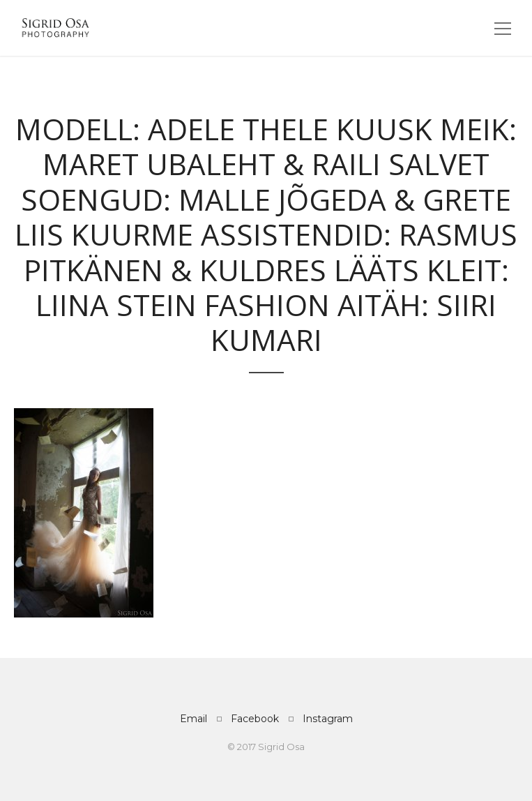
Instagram (328, 719)
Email (193, 719)
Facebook (255, 719)
